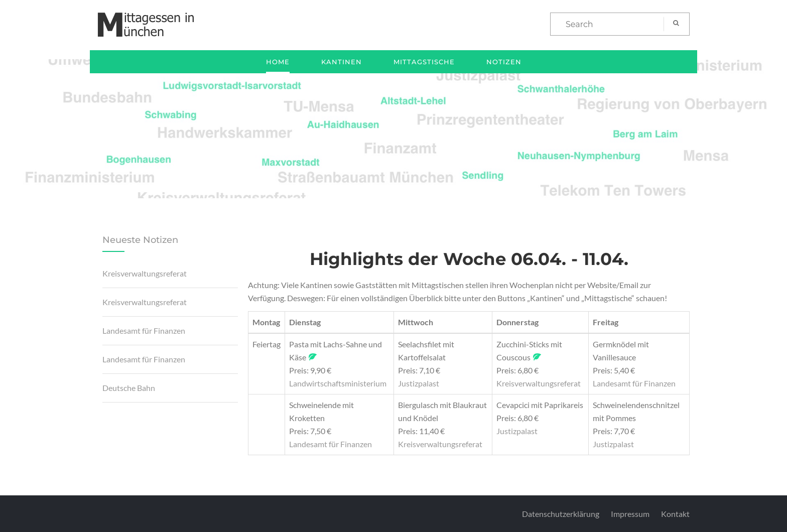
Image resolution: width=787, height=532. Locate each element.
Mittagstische (424, 62)
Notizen (504, 62)
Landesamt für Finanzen (144, 330)
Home (278, 62)
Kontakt (675, 514)
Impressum (630, 514)
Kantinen (342, 62)
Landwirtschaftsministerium (338, 383)
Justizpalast (419, 383)
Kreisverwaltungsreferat (145, 273)
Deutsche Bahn (129, 388)
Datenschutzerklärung (561, 514)
